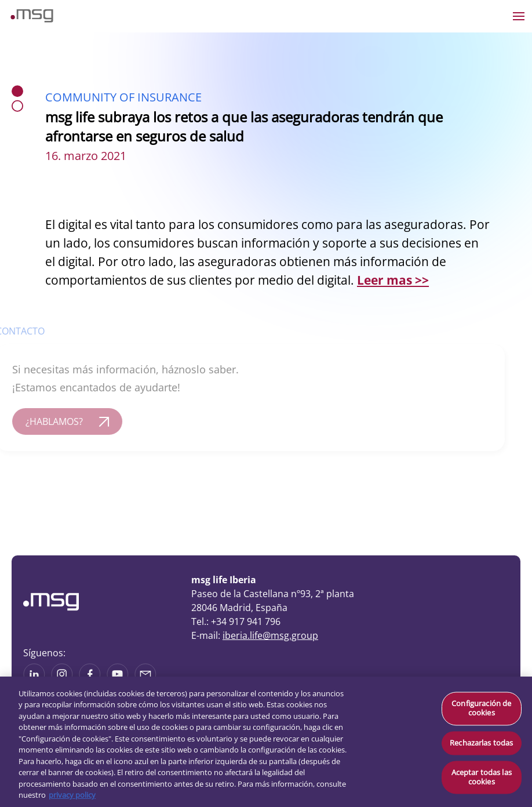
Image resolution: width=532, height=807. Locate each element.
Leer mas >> (393, 280)
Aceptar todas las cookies (482, 777)
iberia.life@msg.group (270, 635)
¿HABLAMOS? (47, 421)
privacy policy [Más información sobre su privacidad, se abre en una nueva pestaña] (72, 795)
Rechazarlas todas (481, 743)
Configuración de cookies (481, 708)
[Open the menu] (519, 16)
